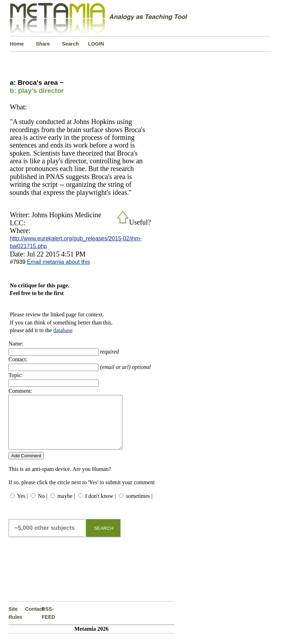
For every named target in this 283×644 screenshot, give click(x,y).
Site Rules (15, 623)
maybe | (66, 506)
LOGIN (96, 44)
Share (43, 44)
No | (43, 506)
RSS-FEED (48, 623)
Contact (33, 619)
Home (17, 44)
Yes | (22, 506)
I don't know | (100, 506)
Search (70, 44)
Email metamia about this (59, 262)
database (63, 330)
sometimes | (139, 506)
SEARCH (104, 539)
